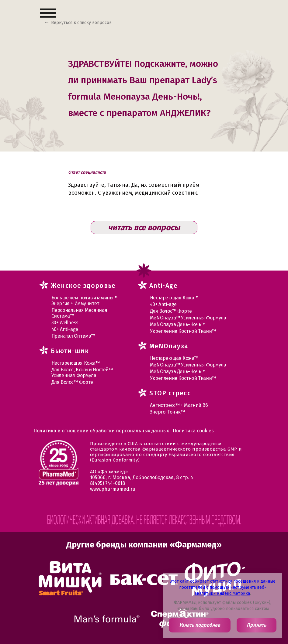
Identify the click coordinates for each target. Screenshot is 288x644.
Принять (256, 625)
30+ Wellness (65, 323)
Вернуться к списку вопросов (81, 23)
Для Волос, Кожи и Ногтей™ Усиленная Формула (82, 373)
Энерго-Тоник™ (167, 412)
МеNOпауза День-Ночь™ (178, 324)
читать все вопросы (144, 228)
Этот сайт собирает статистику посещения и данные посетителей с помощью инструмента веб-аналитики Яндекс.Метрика (223, 587)
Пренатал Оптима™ (73, 336)
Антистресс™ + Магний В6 (179, 405)
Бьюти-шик (70, 351)
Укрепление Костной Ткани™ (183, 331)
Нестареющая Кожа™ (76, 363)
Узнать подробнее (200, 625)
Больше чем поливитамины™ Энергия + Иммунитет (84, 301)
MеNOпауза (169, 346)
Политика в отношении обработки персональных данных (101, 431)
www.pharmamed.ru (113, 489)
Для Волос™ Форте (72, 382)
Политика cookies (193, 431)
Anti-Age (163, 286)
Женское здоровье (83, 286)
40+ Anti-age (65, 329)
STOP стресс (170, 393)
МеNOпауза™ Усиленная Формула (188, 318)
